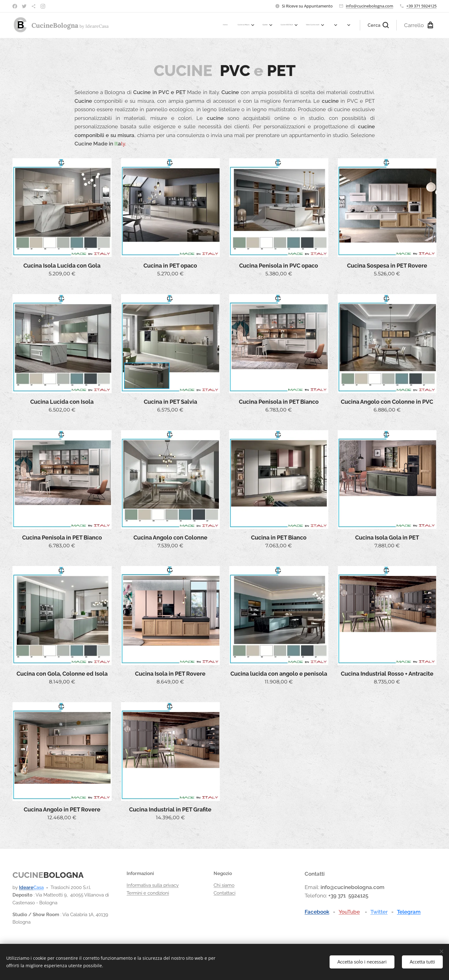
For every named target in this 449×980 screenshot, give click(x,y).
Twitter (379, 912)
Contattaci (224, 893)
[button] (378, 25)
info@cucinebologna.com (369, 6)
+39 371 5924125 (421, 6)
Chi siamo (224, 885)
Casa (39, 887)
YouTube (349, 912)
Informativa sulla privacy (153, 885)
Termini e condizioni (148, 893)
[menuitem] (259, 25)
